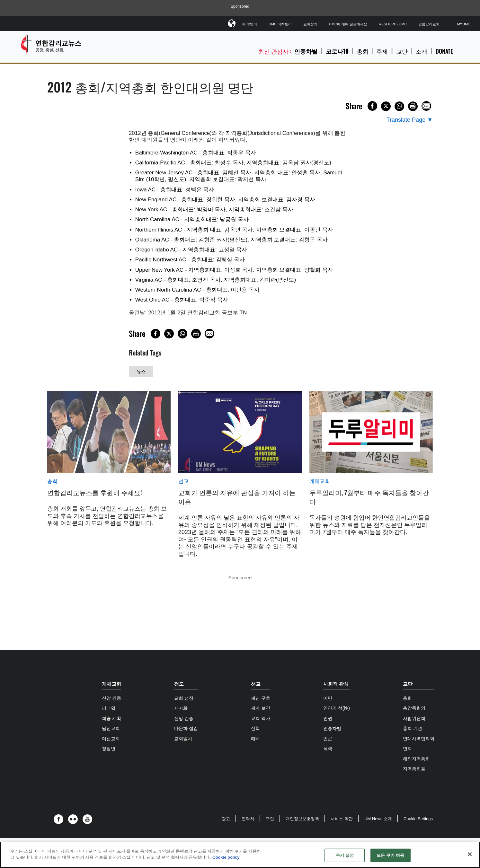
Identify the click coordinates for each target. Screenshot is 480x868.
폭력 (328, 749)
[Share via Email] (426, 106)
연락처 (248, 819)
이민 (328, 698)
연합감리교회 (429, 24)
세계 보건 (261, 708)
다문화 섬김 (186, 728)
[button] (60, 819)
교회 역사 (261, 718)
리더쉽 (109, 708)
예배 (255, 739)
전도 (179, 684)
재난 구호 (261, 698)
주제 (382, 51)
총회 (362, 51)
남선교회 (111, 728)
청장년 (109, 749)
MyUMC (464, 24)
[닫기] (470, 854)
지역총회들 (414, 769)
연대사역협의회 (419, 739)
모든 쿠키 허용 (390, 855)
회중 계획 (111, 718)
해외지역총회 (416, 759)
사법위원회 (414, 718)
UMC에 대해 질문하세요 (348, 24)
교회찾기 (310, 24)
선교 (183, 481)
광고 (226, 819)
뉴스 (141, 372)
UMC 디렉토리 (280, 24)
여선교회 (111, 739)
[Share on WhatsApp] (399, 106)
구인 (270, 819)
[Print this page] (413, 106)
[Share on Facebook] (372, 106)
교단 (402, 51)
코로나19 (337, 51)
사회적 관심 (336, 684)
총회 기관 (413, 728)
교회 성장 (184, 698)
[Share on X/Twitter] (386, 106)
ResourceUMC (393, 24)
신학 (255, 728)
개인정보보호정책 (302, 819)
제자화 (181, 708)
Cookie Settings (418, 819)
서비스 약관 (342, 819)
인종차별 (306, 51)
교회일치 (183, 739)
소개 (422, 51)
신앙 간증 (111, 698)
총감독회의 (414, 708)
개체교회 (320, 481)
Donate (444, 51)
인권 (328, 718)
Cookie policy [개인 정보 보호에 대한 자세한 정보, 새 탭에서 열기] (226, 857)
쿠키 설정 (345, 855)
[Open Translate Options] (410, 120)
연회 (407, 749)
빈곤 (328, 739)
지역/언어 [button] (249, 23)
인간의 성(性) (337, 708)
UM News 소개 (378, 819)
